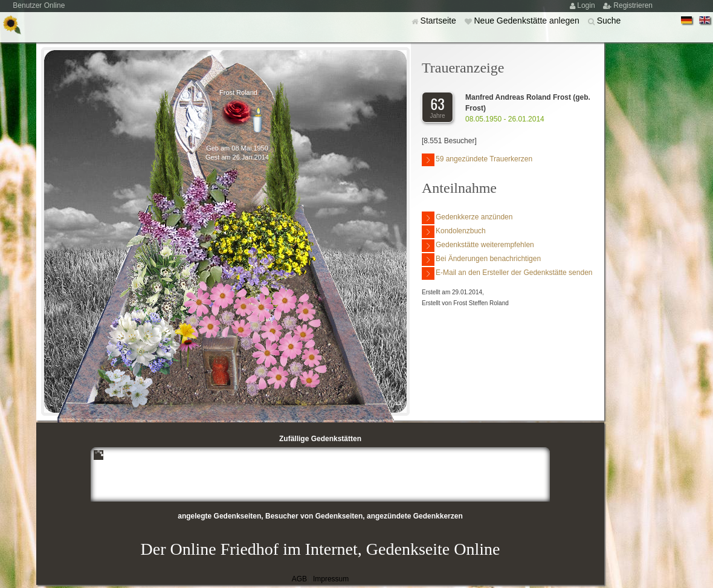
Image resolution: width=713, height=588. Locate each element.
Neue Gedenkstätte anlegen (527, 21)
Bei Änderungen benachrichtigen (481, 260)
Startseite (440, 21)
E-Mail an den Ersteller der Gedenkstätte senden (507, 273)
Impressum (331, 579)
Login (587, 5)
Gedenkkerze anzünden (467, 218)
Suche (609, 21)
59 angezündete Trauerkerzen (477, 160)
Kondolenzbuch (454, 232)
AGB (299, 579)
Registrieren (633, 5)
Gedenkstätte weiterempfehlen (478, 246)
